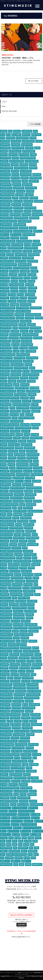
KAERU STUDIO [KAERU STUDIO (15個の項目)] (27, 444)
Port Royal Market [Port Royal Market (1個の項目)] (33, 581)
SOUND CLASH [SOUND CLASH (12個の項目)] (37, 681)
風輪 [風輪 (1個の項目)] (22, 864)
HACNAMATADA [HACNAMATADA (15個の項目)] (14, 378)
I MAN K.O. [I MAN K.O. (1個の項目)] (5, 411)
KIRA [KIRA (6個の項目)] (36, 461)
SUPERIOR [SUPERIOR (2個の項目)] (5, 718)
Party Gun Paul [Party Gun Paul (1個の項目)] (15, 571)
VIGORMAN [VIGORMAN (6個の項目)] (34, 764)
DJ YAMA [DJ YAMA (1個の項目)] (32, 301)
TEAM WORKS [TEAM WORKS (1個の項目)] (6, 728)
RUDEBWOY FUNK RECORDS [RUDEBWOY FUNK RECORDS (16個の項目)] (24, 634)
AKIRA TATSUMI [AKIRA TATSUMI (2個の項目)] (28, 145)
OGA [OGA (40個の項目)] (35, 558)
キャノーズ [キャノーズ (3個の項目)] (36, 818)
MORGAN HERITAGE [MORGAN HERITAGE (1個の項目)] (17, 528)
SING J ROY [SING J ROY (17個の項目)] (6, 671)
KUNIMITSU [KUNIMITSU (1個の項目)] (35, 464)
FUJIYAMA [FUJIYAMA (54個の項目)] (24, 348)
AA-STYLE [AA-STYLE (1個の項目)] (27, 135)
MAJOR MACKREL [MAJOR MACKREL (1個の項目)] (7, 494)
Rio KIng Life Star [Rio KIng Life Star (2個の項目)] (7, 618)
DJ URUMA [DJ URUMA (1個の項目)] (13, 301)
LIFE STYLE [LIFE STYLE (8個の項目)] (29, 471)
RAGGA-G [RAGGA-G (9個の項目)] (5, 591)
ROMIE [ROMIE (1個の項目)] (16, 631)
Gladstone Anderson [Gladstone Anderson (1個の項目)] (18, 364)
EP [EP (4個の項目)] (32, 331)
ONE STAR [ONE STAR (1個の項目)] (37, 561)
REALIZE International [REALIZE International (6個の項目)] (8, 601)
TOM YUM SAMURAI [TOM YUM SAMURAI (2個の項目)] (8, 744)
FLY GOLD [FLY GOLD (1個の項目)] (16, 344)
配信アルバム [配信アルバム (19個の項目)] (6, 861)
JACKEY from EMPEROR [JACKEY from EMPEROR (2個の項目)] (27, 418)
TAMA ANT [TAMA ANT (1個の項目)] (27, 724)
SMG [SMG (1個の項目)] (34, 674)
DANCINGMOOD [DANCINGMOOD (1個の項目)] (34, 255)
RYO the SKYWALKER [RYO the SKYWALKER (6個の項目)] (8, 641)
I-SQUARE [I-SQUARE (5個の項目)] (5, 408)
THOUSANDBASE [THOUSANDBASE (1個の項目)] (20, 734)
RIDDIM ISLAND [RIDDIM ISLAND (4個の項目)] (19, 614)
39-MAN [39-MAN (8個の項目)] (4, 131)
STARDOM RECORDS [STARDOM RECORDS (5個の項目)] (34, 694)
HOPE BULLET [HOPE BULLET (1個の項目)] (16, 401)
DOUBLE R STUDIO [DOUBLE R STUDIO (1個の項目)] (8, 315)
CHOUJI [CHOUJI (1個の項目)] (37, 241)
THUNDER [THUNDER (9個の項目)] (31, 734)
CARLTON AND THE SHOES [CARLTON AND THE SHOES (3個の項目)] (10, 228)
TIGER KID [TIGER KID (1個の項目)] (16, 738)
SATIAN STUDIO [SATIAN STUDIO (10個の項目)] (26, 648)
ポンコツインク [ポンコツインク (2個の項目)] (6, 834)
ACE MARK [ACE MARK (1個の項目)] (11, 138)
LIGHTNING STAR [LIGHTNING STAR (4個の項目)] (37, 474)
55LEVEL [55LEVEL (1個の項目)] (18, 131)
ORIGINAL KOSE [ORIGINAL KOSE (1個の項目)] (15, 564)
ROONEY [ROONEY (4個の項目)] (24, 631)
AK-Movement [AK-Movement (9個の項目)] (16, 141)
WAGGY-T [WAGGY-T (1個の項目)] (5, 774)
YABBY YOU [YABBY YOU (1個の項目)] (14, 784)
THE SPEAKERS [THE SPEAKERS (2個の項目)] (7, 734)
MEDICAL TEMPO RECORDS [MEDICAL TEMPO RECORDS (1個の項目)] (10, 504)
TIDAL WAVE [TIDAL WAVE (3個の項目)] (6, 738)
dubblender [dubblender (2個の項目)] (32, 325)
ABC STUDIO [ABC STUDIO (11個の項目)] (37, 135)
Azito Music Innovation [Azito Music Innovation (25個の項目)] (22, 168)
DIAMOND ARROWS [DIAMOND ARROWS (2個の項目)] (25, 265)
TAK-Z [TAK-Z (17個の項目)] (26, 721)
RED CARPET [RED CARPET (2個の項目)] (33, 601)
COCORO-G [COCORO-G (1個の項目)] (37, 245)
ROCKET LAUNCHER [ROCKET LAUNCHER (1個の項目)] (21, 628)
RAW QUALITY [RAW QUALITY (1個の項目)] (6, 598)
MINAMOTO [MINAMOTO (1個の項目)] (19, 514)
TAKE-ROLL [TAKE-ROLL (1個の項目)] (5, 724)
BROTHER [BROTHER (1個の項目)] (5, 215)
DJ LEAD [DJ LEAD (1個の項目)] (32, 281)
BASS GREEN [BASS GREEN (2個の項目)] (28, 185)
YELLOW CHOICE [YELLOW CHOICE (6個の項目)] (7, 791)
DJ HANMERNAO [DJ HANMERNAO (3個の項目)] (17, 278)
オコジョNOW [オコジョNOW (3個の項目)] (6, 818)
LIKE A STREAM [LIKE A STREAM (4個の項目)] (7, 478)
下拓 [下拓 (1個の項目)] (12, 838)
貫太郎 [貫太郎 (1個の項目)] (27, 858)
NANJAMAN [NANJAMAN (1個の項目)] (27, 534)
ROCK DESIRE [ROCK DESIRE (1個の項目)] (19, 624)
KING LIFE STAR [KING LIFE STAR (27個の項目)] (33, 458)
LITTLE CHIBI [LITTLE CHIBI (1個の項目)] (31, 478)
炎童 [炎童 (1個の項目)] (37, 848)
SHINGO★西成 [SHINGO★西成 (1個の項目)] (37, 658)
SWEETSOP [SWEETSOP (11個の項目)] (37, 718)
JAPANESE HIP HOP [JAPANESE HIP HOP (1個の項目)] (8, 428)
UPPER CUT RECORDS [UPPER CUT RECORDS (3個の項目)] (20, 761)
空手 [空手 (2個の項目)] (3, 854)
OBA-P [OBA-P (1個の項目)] (20, 558)
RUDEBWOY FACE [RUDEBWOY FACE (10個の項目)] (7, 634)
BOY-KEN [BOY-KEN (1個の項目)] (28, 211)
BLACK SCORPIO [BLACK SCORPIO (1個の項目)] (7, 201)
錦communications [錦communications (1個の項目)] (7, 864)
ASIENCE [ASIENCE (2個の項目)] (15, 165)
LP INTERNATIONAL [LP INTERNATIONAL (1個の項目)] (8, 481)
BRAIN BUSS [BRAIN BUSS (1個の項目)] (38, 211)
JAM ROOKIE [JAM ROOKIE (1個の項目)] (36, 424)
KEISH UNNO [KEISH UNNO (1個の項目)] (14, 451)
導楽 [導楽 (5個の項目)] (21, 841)
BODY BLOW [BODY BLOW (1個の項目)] (17, 205)
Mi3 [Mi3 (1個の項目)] (21, 508)
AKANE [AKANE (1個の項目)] (39, 141)
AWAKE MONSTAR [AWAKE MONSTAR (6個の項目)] (7, 168)
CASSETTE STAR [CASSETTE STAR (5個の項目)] (7, 231)
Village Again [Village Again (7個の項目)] (6, 768)
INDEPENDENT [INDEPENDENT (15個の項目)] (16, 411)
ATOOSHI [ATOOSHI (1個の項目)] (33, 165)
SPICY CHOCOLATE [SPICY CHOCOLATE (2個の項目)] (35, 691)
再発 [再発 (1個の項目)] (25, 838)
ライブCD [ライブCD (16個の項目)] (17, 834)
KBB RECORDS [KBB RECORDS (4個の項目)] (30, 448)
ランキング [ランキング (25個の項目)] (26, 834)
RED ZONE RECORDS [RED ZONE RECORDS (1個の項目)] (28, 604)
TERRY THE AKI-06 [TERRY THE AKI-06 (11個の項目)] (7, 731)
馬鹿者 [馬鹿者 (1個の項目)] (29, 864)
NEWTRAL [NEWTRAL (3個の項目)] (24, 541)
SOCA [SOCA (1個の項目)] (11, 678)
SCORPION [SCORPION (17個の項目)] (18, 651)
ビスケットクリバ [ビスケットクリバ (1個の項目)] (14, 831)
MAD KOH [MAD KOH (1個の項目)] (5, 491)
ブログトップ (7, 95)
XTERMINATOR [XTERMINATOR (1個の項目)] (37, 781)
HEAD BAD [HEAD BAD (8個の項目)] (32, 381)
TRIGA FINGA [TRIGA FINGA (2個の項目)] (6, 751)
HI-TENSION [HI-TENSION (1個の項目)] (35, 388)
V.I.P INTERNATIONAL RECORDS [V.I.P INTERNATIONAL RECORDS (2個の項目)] (11, 764)
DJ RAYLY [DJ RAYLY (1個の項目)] (32, 291)
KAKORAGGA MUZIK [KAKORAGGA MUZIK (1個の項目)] (8, 448)
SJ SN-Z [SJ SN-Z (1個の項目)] (22, 671)
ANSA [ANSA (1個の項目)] (38, 148)
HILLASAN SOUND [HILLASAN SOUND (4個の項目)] (21, 394)
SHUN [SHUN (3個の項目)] (39, 661)
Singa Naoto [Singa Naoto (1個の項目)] (14, 668)
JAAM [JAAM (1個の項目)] (15, 418)
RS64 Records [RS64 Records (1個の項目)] (34, 631)
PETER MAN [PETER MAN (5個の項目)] (6, 578)
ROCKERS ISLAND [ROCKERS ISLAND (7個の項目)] (32, 624)
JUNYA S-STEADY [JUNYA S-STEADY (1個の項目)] (37, 438)
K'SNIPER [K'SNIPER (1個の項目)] (23, 441)
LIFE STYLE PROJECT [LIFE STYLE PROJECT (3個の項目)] (8, 474)
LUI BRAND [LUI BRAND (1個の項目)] (37, 481)
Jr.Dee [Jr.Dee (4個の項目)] (27, 434)
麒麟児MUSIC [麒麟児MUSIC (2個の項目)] (38, 864)
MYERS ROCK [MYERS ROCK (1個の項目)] (31, 531)
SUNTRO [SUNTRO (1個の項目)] (26, 714)
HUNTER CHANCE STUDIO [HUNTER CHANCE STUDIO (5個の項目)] (22, 404)
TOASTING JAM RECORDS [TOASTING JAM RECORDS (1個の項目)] (10, 741)
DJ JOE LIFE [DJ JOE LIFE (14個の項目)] (6, 281)
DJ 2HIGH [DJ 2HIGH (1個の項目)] (5, 271)
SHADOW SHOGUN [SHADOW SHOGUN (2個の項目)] (28, 654)
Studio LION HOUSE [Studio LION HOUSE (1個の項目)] (29, 708)
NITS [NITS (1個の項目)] (25, 548)
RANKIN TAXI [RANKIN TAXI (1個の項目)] (29, 594)
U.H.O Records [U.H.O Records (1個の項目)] (27, 758)
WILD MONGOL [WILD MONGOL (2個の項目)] (34, 778)
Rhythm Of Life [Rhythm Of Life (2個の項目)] (19, 611)
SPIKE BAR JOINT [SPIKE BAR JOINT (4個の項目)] (7, 694)
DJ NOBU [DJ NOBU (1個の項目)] (24, 288)
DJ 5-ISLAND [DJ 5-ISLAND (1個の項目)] (15, 271)
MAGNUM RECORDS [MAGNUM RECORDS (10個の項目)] (17, 491)
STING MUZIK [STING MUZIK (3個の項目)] (6, 704)
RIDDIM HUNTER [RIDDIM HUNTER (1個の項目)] (7, 614)
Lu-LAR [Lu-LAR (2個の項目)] (28, 481)
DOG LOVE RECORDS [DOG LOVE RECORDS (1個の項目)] (8, 308)
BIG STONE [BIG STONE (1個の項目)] (30, 195)
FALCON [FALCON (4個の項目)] (5, 338)
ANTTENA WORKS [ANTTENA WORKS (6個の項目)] (29, 151)
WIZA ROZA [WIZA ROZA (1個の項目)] (17, 781)
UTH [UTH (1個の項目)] (31, 761)
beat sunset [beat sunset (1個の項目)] (21, 191)
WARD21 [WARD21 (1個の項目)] (27, 774)
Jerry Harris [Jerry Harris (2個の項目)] (5, 431)
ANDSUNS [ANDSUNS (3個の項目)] (30, 148)
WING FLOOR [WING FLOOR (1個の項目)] (6, 781)
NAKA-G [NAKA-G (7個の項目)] (18, 534)
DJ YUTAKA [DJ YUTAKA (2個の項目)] (5, 305)
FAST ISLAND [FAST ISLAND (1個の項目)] (14, 338)
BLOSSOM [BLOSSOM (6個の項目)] (39, 201)
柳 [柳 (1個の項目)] (33, 844)
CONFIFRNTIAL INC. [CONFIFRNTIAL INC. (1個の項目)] (32, 248)
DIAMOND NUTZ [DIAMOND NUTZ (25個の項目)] (7, 268)
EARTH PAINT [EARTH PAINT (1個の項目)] (24, 328)
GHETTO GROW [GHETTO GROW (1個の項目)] (20, 358)
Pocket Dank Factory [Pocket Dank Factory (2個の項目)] (8, 581)
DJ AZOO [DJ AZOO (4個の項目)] (35, 271)
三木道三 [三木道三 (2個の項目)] (5, 838)
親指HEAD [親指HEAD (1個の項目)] (19, 858)
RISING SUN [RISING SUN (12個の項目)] (6, 621)
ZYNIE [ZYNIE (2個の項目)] (14, 804)
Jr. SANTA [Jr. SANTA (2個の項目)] (35, 434)
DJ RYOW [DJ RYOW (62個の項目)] (12, 295)
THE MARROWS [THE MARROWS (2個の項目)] (37, 731)
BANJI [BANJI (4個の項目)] (25, 181)
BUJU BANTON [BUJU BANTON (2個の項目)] (38, 215)
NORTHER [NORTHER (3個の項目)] (19, 554)
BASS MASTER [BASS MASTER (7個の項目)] (19, 188)
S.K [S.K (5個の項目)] (19, 641)
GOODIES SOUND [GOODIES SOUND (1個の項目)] (7, 368)
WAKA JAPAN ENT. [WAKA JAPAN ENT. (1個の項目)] (16, 774)
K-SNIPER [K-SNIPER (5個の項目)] (32, 441)
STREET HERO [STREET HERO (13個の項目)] (35, 704)
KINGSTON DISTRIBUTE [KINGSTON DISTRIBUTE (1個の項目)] (25, 461)
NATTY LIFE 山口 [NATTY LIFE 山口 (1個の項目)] (7, 538)
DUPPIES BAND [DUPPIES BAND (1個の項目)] (7, 328)
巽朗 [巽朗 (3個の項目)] (36, 841)
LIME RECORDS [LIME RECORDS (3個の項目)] (19, 478)
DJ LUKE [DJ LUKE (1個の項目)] (5, 285)
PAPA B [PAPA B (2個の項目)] (32, 568)
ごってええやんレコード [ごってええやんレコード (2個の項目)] (20, 808)
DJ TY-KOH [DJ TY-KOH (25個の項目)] (33, 298)
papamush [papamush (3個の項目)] (5, 571)
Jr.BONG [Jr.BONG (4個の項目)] (20, 434)
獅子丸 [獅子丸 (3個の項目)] (25, 851)
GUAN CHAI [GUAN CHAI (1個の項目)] (6, 374)
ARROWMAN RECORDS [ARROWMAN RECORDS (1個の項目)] (28, 158)
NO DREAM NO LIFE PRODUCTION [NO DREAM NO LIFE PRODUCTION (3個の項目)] (12, 551)
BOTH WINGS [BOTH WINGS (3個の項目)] (19, 208)
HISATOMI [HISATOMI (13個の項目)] (25, 398)
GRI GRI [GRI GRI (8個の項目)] (27, 371)
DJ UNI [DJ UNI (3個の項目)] (4, 301)
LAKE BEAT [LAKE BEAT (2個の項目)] (5, 471)
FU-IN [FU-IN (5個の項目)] (16, 348)
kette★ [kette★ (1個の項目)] (4, 454)
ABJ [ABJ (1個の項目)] (3, 138)
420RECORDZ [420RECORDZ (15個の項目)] (28, 131)
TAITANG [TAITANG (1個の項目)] (18, 721)
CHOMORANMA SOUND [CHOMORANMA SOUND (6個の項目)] (25, 241)
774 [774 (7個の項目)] (3, 135)
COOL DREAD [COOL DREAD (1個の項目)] (6, 251)
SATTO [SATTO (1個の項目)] (36, 648)
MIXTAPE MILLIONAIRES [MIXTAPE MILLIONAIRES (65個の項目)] (9, 521)
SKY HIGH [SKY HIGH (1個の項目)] (15, 674)
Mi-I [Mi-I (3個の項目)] (15, 508)
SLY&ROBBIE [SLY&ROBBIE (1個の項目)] (25, 674)
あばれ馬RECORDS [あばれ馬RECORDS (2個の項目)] (37, 804)
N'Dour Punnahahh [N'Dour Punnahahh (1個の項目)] (7, 534)
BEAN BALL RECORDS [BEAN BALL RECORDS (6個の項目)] (8, 191)
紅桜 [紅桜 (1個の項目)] (31, 854)
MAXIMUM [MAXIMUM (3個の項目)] (38, 501)
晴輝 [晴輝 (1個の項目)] (9, 844)
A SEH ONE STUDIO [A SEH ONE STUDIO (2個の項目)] (32, 161)
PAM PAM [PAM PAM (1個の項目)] (24, 568)
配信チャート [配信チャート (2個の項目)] (27, 861)
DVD (4, 106)
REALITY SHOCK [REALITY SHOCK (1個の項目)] (24, 598)
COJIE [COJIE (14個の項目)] (4, 248)
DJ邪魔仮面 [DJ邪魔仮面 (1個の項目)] (15, 305)
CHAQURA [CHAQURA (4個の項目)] (15, 238)
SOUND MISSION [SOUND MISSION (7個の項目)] (33, 684)
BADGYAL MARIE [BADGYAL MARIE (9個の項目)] (36, 178)
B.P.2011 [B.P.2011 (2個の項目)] (16, 175)
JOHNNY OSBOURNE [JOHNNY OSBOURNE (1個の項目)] (8, 434)
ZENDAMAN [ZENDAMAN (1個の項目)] (6, 798)
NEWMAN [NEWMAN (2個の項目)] (15, 541)
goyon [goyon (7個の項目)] (33, 368)
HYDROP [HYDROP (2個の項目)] (35, 404)
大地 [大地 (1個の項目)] (9, 841)
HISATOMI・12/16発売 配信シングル (18, 58)
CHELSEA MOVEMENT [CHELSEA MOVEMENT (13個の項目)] (8, 241)
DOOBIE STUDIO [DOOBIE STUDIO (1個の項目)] (36, 308)
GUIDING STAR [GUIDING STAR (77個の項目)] (16, 374)
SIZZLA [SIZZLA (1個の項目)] (14, 671)
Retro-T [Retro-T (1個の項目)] (32, 608)
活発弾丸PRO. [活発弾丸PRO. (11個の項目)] (24, 848)
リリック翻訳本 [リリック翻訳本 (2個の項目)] (36, 834)
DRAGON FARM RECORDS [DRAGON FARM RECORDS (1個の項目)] (10, 325)
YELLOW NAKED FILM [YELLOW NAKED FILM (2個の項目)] (22, 791)
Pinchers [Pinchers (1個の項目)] (29, 578)
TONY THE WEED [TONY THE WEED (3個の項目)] (22, 744)
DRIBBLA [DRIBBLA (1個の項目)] (23, 325)
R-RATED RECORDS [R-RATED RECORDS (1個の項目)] (15, 588)
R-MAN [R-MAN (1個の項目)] (4, 588)
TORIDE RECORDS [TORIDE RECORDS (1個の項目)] (19, 748)
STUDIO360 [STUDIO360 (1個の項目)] (17, 708)
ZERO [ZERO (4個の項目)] (14, 798)
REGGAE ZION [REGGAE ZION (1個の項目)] (6, 608)
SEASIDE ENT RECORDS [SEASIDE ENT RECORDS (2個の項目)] (32, 651)
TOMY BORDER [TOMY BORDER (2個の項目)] (25, 741)
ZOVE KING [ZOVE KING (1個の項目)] (5, 804)
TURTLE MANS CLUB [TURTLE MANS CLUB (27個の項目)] (31, 751)
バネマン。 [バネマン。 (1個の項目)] (18, 828)
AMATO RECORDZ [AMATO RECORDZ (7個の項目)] (19, 148)
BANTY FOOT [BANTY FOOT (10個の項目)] (34, 181)
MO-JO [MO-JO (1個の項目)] (33, 521)
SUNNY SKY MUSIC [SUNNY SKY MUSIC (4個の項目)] (18, 711)
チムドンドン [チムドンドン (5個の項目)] (6, 824)
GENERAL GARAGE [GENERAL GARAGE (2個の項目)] (24, 354)
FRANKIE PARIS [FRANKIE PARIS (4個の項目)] (7, 348)
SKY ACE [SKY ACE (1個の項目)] (31, 671)
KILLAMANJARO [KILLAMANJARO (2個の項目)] (20, 454)
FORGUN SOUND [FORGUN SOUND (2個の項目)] (27, 344)
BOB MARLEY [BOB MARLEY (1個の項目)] (6, 205)
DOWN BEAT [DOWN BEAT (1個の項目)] (20, 315)
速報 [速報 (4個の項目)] (34, 858)
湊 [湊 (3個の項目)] (32, 848)
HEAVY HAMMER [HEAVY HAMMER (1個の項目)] (7, 384)
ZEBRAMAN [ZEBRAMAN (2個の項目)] (33, 794)
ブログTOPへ (34, 81)
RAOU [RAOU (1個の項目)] (38, 594)
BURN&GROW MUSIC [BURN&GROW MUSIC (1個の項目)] (22, 218)
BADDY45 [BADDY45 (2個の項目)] (25, 178)
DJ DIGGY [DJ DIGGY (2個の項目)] (23, 275)
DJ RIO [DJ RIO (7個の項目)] (4, 295)
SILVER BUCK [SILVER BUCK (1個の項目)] (15, 664)
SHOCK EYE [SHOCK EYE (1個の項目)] (22, 661)
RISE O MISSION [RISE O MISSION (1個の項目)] (20, 618)
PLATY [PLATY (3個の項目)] (36, 578)
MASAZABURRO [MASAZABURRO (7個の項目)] (31, 494)
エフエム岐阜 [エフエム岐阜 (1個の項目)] (36, 814)
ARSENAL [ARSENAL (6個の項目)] (5, 161)
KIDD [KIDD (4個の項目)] (11, 454)
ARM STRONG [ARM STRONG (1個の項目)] (6, 158)
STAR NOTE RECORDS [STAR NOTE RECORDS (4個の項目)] (32, 698)
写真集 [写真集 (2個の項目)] (31, 838)
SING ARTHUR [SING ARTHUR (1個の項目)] (25, 668)
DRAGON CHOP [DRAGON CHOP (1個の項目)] (26, 321)
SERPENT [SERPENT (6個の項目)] (5, 654)
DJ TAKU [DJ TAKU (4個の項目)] (24, 298)
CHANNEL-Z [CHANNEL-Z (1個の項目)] (6, 238)
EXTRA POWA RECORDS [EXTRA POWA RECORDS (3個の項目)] (31, 335)
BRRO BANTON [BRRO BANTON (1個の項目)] (16, 215)
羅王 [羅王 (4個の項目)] (37, 854)
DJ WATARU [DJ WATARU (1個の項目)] (22, 301)
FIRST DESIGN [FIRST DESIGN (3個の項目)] (27, 341)
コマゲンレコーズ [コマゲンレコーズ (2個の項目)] (17, 821)
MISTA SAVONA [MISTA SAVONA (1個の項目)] (6, 518)
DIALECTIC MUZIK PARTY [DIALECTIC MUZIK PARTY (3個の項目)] (9, 265)
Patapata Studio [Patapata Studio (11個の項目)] (27, 571)
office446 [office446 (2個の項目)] (28, 558)
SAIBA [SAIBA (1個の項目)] (25, 641)
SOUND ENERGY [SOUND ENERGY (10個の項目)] (7, 684)
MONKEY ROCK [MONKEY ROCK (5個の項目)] (29, 524)
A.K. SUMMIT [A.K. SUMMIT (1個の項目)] (17, 135)
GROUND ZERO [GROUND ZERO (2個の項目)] (37, 371)
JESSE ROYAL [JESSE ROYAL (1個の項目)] (16, 431)
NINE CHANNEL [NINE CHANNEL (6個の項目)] (33, 544)
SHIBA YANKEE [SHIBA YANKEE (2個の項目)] (25, 658)
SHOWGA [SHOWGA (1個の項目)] (31, 661)
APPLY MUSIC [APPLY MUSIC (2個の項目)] (24, 155)
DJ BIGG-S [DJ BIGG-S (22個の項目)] (14, 275)
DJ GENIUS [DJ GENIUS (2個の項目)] (32, 275)
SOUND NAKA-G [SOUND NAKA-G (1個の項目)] (7, 688)
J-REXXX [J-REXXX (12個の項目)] (30, 414)
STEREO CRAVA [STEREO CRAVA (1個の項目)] (19, 701)
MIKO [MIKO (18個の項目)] (4, 514)
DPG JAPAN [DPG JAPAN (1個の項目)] (30, 318)
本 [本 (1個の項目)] (21, 844)
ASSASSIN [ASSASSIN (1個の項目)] (24, 165)
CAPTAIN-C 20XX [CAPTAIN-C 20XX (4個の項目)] (7, 225)
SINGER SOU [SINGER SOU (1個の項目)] (36, 668)
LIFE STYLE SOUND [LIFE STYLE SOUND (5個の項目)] (23, 474)
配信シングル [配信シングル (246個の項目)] (16, 861)
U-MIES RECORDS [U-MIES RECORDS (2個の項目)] (7, 758)
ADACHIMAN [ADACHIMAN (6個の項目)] (6, 141)
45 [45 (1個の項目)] (11, 131)
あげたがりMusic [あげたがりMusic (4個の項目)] (24, 804)
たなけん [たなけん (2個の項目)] (5, 811)
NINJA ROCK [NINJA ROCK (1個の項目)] (17, 548)
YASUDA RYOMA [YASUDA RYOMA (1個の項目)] (27, 788)
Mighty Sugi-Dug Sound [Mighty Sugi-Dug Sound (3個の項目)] (36, 511)
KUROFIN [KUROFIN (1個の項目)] (5, 468)
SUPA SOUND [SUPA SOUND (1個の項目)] (36, 714)
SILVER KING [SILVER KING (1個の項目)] (38, 664)
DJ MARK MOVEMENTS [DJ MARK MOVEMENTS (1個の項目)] (17, 285)
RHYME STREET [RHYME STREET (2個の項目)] (7, 611)
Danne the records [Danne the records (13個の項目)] (15, 258)
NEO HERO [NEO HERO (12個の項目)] (5, 541)
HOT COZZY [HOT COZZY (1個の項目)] (27, 401)
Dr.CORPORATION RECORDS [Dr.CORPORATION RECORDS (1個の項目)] (10, 321)
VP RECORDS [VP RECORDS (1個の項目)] (21, 771)
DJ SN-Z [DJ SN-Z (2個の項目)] (21, 295)
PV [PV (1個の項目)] (36, 584)
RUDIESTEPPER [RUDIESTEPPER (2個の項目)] (7, 638)
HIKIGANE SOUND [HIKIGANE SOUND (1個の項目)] (7, 394)
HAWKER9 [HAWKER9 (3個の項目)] (13, 381)
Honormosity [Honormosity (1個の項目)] (6, 401)
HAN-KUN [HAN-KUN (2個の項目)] (25, 378)
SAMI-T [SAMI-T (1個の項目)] (4, 644)
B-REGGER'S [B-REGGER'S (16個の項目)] (6, 171)
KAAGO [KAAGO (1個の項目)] (4, 444)
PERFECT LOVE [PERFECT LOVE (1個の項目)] (28, 574)
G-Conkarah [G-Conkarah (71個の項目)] (34, 348)
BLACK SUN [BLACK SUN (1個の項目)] (19, 201)
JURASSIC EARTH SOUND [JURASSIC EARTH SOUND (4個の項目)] (9, 441)
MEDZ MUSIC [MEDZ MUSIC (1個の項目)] (32, 504)
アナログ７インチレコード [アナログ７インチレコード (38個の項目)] (9, 814)
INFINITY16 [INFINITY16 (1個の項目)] (27, 411)
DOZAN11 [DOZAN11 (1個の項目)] (21, 318)
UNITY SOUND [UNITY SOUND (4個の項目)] (6, 761)
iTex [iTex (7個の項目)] (23, 414)
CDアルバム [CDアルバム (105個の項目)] (38, 231)
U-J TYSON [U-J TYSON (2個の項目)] (37, 754)
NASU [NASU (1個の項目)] (35, 534)
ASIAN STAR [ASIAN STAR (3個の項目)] (6, 165)
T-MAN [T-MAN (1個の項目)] (10, 721)
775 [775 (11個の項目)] (9, 135)
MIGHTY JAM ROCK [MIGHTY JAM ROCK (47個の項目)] (21, 511)
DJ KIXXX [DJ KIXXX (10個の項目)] (23, 281)
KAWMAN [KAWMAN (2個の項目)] (20, 448)
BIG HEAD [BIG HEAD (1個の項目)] (20, 195)
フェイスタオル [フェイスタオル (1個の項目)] (26, 831)
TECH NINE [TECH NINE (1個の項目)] (17, 728)
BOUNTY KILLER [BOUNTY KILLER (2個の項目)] (31, 208)
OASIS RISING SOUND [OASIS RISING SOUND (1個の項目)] (8, 558)
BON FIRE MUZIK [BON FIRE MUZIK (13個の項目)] (7, 208)
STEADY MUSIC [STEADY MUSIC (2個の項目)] (7, 701)
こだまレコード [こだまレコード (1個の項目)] (6, 808)
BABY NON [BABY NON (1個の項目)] (37, 175)
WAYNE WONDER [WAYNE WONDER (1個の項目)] (7, 778)
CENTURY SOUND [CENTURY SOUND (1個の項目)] (29, 235)
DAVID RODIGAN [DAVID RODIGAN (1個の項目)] (28, 258)
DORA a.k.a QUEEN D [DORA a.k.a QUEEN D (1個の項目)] (8, 311)
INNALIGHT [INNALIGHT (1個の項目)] (37, 411)
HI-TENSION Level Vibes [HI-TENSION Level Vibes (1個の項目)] (9, 391)
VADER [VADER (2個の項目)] (26, 764)
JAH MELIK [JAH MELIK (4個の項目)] (5, 421)
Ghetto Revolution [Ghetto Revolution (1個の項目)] (33, 358)
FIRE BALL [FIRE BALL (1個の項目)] (17, 341)
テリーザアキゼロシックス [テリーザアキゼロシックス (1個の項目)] (29, 824)
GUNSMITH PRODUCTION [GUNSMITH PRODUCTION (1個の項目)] (31, 374)
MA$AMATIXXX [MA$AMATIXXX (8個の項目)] (6, 484)
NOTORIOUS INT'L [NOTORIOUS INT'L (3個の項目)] (31, 554)
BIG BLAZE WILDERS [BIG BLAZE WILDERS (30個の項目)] (8, 195)
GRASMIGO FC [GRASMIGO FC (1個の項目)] (17, 371)
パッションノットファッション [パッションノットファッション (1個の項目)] (33, 828)
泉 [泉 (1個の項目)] (16, 848)
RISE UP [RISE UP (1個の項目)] (30, 618)
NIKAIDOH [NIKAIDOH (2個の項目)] (23, 544)
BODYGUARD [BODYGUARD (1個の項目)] (28, 205)
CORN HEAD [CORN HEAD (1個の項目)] (28, 251)
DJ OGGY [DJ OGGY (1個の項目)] (15, 291)
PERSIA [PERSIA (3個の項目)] (39, 574)
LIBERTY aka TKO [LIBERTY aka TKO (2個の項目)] (17, 471)
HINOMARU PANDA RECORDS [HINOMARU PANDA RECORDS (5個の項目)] (10, 398)
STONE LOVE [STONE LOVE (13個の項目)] (17, 704)
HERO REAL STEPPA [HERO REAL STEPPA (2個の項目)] (22, 388)
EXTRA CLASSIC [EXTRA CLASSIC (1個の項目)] (16, 335)
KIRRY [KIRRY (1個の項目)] (4, 464)
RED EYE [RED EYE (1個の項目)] (5, 604)
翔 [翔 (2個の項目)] (3, 858)
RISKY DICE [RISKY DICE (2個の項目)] (16, 621)
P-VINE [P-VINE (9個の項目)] (4, 568)
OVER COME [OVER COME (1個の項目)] (26, 564)
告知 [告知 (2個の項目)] (3, 841)
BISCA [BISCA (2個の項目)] (16, 198)
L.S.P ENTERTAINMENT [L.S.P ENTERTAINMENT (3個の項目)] (25, 468)
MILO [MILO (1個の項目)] (10, 514)
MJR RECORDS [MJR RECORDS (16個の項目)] (23, 521)
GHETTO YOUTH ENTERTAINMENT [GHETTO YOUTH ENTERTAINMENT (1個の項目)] (12, 361)
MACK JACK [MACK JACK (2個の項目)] (17, 484)
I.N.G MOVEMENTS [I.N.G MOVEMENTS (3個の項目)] (23, 408)
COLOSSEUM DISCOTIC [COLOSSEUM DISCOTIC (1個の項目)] (16, 248)
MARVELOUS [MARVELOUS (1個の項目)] (19, 494)
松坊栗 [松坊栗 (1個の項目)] (27, 844)
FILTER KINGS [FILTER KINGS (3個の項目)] (6, 341)
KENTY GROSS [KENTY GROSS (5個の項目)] (32, 451)
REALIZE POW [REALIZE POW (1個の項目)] (21, 601)
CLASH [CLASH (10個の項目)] (28, 245)
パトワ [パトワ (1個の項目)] (4, 831)
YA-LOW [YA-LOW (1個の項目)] (5, 784)
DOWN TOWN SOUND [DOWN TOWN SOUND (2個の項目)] (8, 318)
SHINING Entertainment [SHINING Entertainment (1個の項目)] (8, 661)
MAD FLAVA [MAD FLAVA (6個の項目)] (5, 488)
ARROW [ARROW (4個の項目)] (16, 158)
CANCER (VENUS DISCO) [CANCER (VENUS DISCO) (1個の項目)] (9, 221)
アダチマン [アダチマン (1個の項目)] (13, 811)
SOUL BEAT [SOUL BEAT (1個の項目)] (27, 681)
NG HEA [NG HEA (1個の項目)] (32, 541)
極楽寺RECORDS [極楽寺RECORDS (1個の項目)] (7, 848)
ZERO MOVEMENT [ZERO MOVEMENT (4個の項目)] (24, 798)
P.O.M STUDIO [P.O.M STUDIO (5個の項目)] (14, 568)
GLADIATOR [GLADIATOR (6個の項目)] (6, 364)
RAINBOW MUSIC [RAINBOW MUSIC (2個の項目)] (30, 591)
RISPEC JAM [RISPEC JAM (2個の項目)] (26, 621)
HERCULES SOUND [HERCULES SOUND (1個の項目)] (8, 388)
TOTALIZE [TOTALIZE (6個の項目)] (30, 748)
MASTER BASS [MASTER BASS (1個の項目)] (30, 498)
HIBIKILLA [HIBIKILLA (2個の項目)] (21, 391)
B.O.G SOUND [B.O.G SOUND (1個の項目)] (6, 175)
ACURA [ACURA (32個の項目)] (34, 138)
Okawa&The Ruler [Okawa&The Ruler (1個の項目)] (7, 561)
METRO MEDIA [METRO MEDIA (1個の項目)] (6, 508)
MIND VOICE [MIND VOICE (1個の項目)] (29, 514)
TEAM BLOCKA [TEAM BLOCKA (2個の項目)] (37, 724)
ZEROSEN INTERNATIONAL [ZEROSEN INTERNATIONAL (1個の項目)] (10, 801)
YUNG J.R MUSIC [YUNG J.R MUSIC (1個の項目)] (7, 794)
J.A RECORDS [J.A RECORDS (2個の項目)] (6, 418)
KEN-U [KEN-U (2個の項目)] (23, 451)
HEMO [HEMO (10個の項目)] (17, 384)
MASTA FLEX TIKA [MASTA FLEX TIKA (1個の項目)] (17, 498)
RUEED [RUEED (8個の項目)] (17, 638)
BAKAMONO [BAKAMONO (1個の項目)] (17, 181)
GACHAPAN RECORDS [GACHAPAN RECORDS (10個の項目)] (8, 354)
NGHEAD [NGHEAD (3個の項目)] (14, 544)
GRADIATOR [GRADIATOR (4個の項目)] (6, 371)
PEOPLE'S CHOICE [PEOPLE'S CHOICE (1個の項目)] (7, 574)
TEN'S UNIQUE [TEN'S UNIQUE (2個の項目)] (28, 728)
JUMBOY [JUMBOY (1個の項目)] (17, 438)
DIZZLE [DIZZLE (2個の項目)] (34, 268)
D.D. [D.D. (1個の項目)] (3, 255)
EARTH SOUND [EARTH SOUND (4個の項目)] (36, 328)
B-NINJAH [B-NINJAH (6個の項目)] (34, 168)
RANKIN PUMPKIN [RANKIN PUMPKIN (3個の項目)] (17, 594)
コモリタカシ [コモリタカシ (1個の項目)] (29, 821)
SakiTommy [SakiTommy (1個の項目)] (33, 641)
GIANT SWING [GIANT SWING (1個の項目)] (29, 361)
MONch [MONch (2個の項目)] (19, 524)
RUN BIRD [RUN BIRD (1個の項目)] (25, 638)
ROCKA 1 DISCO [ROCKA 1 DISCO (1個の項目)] (7, 624)
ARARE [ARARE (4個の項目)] (34, 155)
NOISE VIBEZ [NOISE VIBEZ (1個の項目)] (29, 551)
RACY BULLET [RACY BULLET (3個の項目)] (36, 588)
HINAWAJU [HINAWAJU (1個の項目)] (33, 394)
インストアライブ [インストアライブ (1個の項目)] (24, 814)
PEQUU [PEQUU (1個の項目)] (18, 574)
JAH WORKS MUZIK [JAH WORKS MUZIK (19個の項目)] (17, 421)
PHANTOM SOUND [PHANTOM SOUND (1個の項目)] (18, 578)
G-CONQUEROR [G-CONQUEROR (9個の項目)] (7, 351)
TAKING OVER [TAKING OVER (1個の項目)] (16, 724)
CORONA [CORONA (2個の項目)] (38, 251)
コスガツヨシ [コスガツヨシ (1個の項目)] (6, 821)
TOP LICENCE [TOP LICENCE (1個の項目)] (34, 744)
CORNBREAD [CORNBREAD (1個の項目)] (17, 251)
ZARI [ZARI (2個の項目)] (17, 794)
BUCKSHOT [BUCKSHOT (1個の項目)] (27, 215)
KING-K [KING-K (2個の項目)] (4, 458)
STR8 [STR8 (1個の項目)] (26, 704)
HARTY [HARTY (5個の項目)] (4, 381)
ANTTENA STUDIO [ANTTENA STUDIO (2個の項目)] (16, 151)
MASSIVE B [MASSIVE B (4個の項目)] (5, 498)
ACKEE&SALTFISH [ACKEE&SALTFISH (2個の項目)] (23, 138)
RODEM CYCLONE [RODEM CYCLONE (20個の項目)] (36, 628)
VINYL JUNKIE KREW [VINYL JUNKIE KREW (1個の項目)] (18, 768)
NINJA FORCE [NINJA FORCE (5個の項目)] (6, 548)
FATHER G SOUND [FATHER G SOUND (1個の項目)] (27, 338)
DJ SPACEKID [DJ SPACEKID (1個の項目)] (31, 295)
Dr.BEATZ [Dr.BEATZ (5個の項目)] (39, 318)
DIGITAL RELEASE (9, 111)
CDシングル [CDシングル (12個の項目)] (5, 235)
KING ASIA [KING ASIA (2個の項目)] (13, 458)
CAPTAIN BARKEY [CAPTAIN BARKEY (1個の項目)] (20, 225)
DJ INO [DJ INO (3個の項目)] (27, 278)
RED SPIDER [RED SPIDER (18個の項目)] (15, 604)
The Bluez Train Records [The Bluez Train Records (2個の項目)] (22, 731)
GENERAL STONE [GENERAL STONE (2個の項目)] (7, 358)
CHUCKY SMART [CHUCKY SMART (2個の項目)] (18, 245)
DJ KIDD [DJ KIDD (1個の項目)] (15, 281)
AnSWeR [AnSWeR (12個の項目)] (5, 151)
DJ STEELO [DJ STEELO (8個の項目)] (5, 298)
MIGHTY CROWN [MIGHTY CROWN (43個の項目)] (7, 511)
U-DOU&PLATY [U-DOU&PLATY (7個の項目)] (26, 754)
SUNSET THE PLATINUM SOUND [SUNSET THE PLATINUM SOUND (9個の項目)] (11, 714)
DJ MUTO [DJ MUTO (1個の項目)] (15, 288)
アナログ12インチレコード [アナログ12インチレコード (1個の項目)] (27, 811)
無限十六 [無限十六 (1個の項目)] (5, 851)
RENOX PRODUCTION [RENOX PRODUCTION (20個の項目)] (20, 608)
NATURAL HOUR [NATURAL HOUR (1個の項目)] (19, 538)
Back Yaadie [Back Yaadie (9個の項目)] (16, 178)
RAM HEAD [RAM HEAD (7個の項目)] (5, 594)
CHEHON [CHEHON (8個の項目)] (24, 238)
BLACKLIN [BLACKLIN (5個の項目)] (34, 198)
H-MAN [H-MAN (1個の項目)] (4, 378)
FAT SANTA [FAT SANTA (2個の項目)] (38, 338)
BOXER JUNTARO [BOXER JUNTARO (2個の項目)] (7, 211)
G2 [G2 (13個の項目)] (23, 351)
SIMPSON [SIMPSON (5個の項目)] (5, 668)
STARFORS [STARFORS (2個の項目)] (19, 698)
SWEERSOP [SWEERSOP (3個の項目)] (26, 718)
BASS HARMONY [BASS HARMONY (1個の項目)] (7, 188)
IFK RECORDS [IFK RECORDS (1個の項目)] (36, 408)
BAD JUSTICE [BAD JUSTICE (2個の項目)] (6, 181)
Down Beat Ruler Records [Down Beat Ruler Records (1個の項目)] (34, 315)
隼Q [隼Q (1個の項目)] (16, 864)
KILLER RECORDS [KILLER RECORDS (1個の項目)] (33, 454)
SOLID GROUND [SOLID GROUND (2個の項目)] (28, 678)
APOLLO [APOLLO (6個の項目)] (5, 155)
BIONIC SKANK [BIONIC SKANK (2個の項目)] (6, 198)
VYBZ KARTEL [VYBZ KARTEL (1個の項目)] (32, 771)
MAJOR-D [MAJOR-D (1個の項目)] (39, 491)
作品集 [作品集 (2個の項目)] (18, 838)
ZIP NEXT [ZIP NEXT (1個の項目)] (34, 801)
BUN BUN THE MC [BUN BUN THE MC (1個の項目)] (7, 218)
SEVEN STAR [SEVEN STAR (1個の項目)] (15, 654)
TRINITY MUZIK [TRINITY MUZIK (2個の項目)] (17, 751)
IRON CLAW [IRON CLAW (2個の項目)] (15, 414)
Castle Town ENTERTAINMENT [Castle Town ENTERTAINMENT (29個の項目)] (23, 231)
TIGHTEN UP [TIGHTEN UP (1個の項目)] (26, 738)
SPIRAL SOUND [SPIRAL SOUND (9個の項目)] (20, 694)
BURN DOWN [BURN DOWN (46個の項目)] (35, 218)
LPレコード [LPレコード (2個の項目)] (20, 481)
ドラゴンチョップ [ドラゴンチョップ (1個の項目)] (7, 828)
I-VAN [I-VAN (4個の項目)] (13, 408)
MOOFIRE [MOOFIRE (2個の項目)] (5, 528)
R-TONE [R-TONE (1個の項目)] (27, 588)
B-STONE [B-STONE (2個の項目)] (16, 171)
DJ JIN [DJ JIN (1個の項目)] (35, 278)
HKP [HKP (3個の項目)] (33, 398)
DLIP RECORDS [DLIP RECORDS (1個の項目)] (26, 305)
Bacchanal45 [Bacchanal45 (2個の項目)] (6, 178)
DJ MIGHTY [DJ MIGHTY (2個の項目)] (5, 288)
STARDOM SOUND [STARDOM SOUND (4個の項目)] (7, 698)
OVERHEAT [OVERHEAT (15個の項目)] (36, 564)
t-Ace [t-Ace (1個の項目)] (4, 721)
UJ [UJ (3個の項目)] (35, 758)
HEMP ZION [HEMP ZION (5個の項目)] (26, 384)
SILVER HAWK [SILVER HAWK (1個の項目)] (27, 664)
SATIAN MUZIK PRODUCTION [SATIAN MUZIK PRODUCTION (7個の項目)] (10, 648)
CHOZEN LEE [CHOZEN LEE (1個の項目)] (6, 245)
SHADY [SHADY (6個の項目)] (38, 654)
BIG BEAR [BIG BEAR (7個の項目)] (31, 191)
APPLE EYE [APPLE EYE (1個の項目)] (14, 155)
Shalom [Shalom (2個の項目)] (4, 658)
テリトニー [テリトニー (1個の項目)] (16, 824)
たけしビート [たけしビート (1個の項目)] (34, 808)
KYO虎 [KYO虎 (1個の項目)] (13, 468)
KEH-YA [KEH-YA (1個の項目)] (4, 451)
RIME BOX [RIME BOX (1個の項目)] (30, 614)
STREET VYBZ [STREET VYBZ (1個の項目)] (6, 708)
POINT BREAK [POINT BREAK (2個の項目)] (20, 581)
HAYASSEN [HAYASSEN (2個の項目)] (22, 381)
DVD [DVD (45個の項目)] (16, 328)
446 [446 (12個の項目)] (36, 131)
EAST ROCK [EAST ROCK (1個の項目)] (6, 331)
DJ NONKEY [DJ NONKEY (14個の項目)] (33, 288)
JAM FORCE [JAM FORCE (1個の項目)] (26, 424)
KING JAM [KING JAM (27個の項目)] (22, 458)
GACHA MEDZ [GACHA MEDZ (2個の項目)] (31, 351)
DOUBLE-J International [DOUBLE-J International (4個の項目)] (24, 311)
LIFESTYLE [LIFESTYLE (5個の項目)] (38, 471)
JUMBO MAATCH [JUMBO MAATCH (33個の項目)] (7, 438)
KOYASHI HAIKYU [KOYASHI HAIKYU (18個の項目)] (23, 464)
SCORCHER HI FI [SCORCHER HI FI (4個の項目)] (7, 651)
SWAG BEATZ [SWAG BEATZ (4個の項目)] (16, 718)
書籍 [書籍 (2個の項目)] (15, 844)
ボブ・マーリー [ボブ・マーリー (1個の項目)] (38, 831)
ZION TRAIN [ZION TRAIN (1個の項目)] (24, 801)
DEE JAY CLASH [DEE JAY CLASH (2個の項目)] (21, 261)
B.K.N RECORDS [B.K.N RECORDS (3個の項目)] (26, 171)
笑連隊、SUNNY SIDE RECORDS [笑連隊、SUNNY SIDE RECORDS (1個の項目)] (17, 854)
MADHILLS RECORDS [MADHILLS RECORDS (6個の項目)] (18, 488)
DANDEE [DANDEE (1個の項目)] (5, 258)
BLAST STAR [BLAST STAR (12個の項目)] (29, 201)
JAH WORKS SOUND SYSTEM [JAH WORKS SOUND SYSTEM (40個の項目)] (10, 424)
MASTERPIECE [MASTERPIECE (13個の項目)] (19, 501)
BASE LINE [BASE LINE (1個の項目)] (17, 185)
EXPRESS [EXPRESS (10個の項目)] (5, 335)
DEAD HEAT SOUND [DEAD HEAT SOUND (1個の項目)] (8, 261)
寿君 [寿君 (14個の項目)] (15, 841)
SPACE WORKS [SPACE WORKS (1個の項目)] (21, 691)
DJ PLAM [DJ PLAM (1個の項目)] (24, 291)
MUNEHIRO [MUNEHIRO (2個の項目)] (21, 531)
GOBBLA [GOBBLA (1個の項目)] (29, 364)
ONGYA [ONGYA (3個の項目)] (4, 564)
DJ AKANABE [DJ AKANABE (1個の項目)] (25, 271)
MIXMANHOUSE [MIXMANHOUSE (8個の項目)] (26, 518)
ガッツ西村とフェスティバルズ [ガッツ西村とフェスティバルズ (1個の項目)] (21, 818)
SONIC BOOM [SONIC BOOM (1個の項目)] (16, 681)
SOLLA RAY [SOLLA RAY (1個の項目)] (5, 681)
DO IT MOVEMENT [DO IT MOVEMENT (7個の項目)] (23, 308)
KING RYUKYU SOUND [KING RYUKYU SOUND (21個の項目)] (8, 461)
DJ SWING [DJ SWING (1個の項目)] (15, 298)
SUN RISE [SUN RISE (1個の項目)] (30, 711)
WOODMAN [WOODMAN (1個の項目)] (26, 781)
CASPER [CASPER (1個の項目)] (33, 228)
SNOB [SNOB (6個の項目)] (4, 678)
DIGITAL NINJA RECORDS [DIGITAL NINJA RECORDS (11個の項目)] (22, 268)
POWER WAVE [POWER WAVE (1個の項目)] (6, 584)
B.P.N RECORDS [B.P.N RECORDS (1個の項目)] (26, 175)
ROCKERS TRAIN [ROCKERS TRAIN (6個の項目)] (7, 628)
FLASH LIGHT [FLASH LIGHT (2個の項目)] (6, 344)
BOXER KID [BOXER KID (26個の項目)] (19, 211)
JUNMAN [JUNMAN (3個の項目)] (26, 438)
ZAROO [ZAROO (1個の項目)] (24, 794)
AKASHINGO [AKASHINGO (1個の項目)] (6, 145)
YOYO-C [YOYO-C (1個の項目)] (33, 791)
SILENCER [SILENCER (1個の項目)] (5, 664)
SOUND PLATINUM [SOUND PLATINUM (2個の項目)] (20, 688)
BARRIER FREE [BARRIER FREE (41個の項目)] (7, 185)
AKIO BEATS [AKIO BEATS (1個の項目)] (16, 145)
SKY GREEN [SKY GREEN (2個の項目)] (6, 674)
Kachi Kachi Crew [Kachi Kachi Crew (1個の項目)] (15, 444)
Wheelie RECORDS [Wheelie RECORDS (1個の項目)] (21, 778)
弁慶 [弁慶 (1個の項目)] (3, 844)
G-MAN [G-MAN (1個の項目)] (17, 351)
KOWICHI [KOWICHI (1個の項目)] (12, 464)
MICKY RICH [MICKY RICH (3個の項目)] (29, 508)
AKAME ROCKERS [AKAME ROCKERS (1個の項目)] (29, 141)
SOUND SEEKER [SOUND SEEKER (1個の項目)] (33, 688)
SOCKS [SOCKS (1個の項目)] (18, 678)
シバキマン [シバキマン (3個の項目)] (39, 821)
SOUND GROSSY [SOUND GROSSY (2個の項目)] (20, 684)
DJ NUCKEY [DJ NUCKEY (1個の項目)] (6, 291)
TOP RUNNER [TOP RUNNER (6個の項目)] (6, 748)
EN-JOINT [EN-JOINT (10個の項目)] (25, 331)
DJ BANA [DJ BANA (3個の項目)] (5, 275)
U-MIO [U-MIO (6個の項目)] (18, 758)
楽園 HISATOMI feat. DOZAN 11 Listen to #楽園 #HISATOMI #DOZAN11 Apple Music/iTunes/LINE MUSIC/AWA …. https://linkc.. (21, 63)
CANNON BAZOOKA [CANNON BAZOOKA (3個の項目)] (25, 221)
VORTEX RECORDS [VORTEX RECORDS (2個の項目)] (8, 771)
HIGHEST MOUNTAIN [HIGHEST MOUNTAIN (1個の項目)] (34, 391)
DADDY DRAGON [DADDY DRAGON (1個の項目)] (22, 255)
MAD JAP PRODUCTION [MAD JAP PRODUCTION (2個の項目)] (34, 488)
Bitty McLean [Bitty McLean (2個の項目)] (25, 198)
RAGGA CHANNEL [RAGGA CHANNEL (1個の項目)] (16, 591)
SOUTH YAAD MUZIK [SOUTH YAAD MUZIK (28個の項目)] (8, 691)
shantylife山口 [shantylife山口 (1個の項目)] (13, 658)
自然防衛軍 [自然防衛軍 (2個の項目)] (10, 858)
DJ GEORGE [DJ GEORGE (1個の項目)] (6, 278)
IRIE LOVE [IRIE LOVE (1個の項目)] (5, 414)
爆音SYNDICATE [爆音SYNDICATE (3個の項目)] (15, 851)
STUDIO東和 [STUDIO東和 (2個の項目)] (6, 711)
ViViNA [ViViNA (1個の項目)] (30, 768)
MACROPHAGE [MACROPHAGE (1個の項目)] (28, 484)
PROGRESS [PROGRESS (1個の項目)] (29, 584)
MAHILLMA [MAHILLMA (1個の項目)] (29, 491)
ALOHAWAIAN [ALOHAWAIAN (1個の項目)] (6, 148)
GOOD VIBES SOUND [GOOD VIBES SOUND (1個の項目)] (22, 368)
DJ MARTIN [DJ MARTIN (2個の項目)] (30, 285)
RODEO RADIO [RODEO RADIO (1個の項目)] (6, 631)
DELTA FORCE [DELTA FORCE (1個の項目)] (33, 261)
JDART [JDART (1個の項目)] (36, 428)
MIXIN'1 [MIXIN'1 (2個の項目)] (16, 518)
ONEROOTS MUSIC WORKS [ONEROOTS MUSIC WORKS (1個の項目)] (23, 561)
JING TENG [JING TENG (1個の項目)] (26, 431)
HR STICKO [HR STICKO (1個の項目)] (37, 401)
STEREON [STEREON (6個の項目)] (30, 701)
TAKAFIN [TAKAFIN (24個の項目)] (34, 721)
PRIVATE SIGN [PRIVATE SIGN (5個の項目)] (18, 584)
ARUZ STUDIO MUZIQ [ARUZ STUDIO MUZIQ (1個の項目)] (17, 161)
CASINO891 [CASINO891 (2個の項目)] (24, 228)
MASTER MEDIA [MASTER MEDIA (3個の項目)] (7, 501)
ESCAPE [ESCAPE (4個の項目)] (39, 331)
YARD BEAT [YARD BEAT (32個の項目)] (24, 784)
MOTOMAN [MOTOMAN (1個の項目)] (29, 528)
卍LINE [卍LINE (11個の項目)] (39, 838)
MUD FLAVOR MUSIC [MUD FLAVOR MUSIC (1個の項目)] (8, 531)
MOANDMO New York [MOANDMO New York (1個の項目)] (8, 524)
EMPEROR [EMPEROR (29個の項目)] (16, 331)
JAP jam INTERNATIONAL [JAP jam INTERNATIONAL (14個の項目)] (24, 428)
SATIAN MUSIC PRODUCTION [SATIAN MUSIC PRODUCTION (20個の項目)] (18, 644)
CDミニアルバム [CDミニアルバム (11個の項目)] (17, 235)
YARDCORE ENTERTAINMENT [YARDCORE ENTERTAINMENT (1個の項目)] (10, 788)
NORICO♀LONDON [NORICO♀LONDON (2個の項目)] (7, 554)
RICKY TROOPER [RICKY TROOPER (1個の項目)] (31, 611)
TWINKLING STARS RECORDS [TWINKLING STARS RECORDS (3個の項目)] (11, 754)
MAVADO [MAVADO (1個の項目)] (29, 501)
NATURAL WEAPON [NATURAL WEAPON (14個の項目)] (33, 538)
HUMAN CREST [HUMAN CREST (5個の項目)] (6, 404)
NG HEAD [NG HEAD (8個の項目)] (5, 544)
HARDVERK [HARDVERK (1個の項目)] (34, 378)
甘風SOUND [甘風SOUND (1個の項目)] (33, 851)
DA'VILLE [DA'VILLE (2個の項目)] (11, 255)
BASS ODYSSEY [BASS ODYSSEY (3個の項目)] (32, 188)
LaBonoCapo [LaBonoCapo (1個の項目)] (38, 468)
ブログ (4, 102)
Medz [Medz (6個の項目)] (23, 504)
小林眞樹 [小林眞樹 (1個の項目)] (29, 841)
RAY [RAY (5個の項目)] (15, 598)
